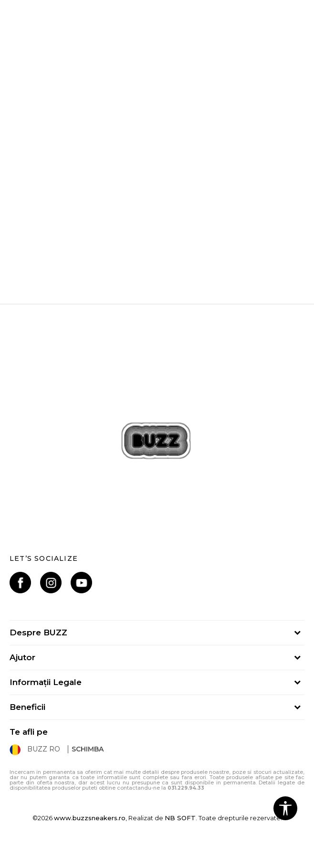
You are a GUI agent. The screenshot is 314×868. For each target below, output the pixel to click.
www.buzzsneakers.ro (90, 818)
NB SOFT (180, 818)
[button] (285, 808)
